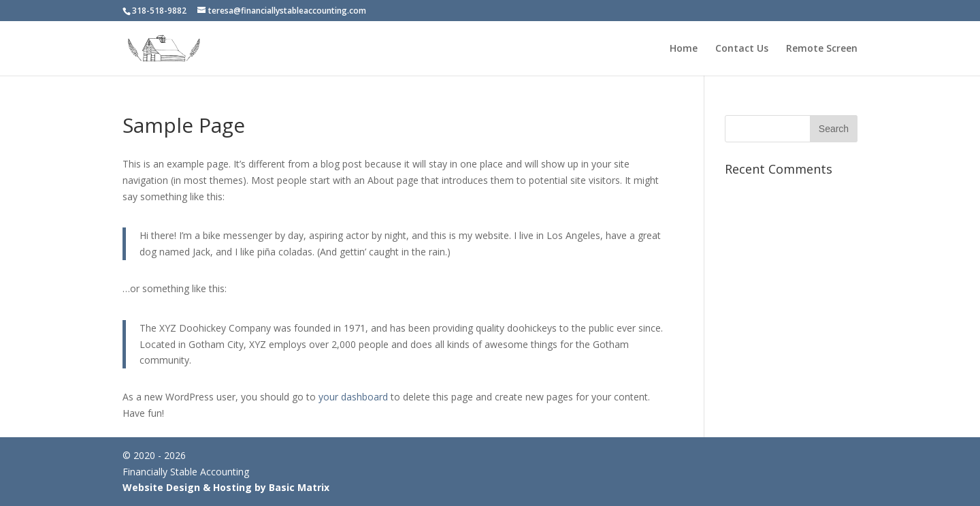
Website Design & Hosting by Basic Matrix (226, 487)
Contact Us (742, 49)
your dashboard (353, 397)
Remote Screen (822, 49)
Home (684, 49)
